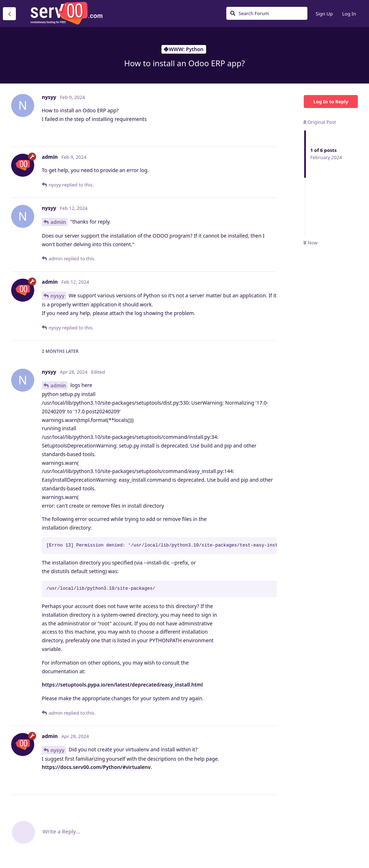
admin (58, 222)
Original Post (320, 122)
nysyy (57, 296)
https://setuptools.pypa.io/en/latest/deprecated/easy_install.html (122, 685)
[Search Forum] (267, 13)
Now (310, 243)
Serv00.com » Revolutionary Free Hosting (66, 13)
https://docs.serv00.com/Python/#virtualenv (96, 767)
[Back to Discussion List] (9, 14)
